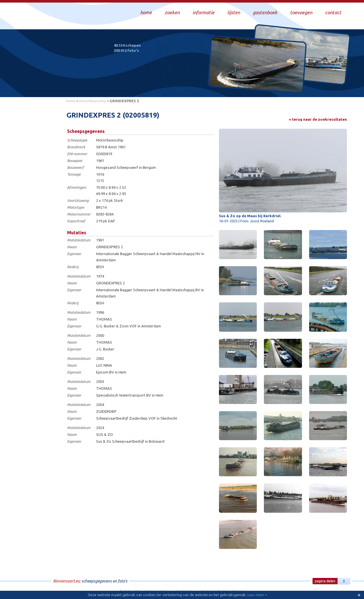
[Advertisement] (37, 191)
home (71, 101)
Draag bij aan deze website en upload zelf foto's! (300, 87)
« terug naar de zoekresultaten (318, 119)
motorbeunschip (92, 101)
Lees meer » (257, 595)
